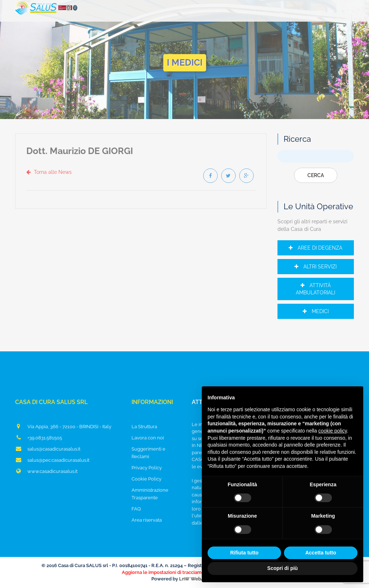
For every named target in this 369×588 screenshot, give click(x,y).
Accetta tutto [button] (321, 553)
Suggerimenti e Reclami (148, 453)
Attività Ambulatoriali (315, 289)
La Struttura (144, 427)
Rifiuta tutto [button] (244, 553)
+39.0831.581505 (39, 438)
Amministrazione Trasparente (150, 494)
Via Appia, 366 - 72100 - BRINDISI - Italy (63, 426)
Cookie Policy (146, 479)
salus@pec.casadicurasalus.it (52, 460)
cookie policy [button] (332, 431)
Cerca (316, 175)
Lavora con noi (148, 438)
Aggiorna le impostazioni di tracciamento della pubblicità (184, 572)
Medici (316, 311)
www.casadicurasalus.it (46, 471)
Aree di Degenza (315, 248)
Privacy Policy (147, 468)
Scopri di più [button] (283, 568)
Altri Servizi (315, 267)
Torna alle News (49, 172)
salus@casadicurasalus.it (48, 449)
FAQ (136, 509)
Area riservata (147, 520)
